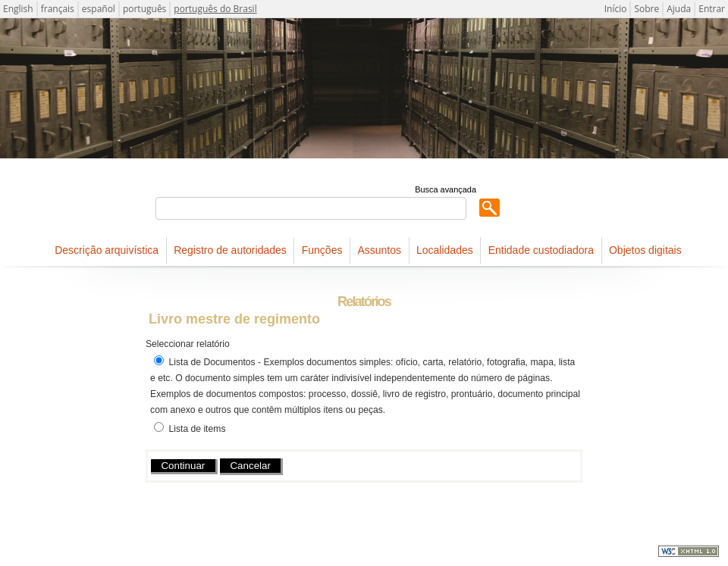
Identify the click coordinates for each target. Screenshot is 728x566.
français (58, 9)
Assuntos (379, 250)
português (144, 9)
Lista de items (197, 429)
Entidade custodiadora (541, 250)
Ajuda (679, 9)
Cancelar (250, 466)
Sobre (646, 9)
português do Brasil (215, 9)
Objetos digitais (645, 250)
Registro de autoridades (230, 250)
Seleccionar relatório (188, 344)
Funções (322, 250)
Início (616, 9)
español (99, 9)
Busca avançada (446, 189)
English (18, 9)
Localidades (445, 250)
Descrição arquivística (107, 250)
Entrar (712, 9)
